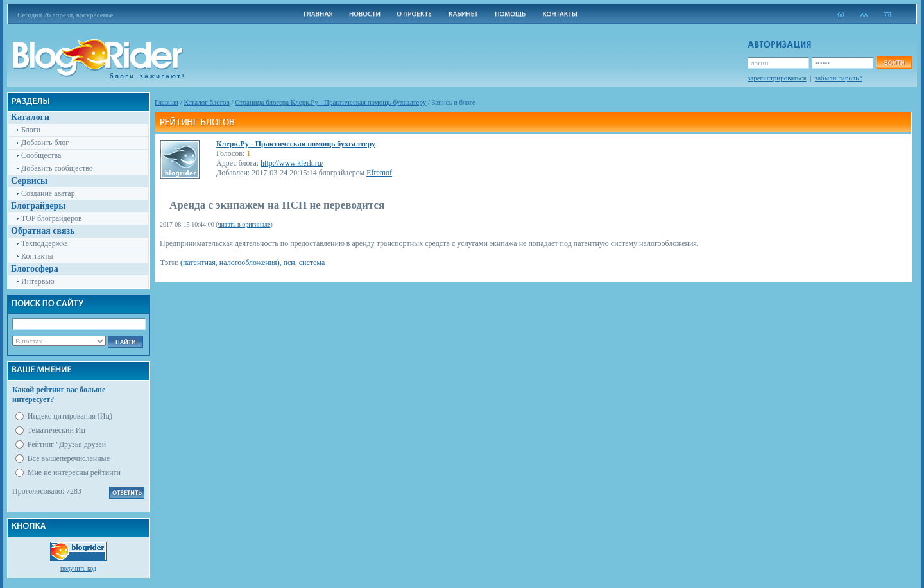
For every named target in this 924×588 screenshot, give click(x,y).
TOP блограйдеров (52, 218)
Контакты (37, 256)
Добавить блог (45, 143)
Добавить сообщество (57, 168)
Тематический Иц (56, 430)
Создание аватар (48, 193)
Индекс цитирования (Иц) (70, 416)
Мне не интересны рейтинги (74, 472)
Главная (167, 102)
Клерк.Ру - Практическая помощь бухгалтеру (296, 144)
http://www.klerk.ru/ (292, 163)
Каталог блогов (207, 102)
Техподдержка (45, 243)
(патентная (198, 263)
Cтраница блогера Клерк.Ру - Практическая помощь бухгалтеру (330, 102)
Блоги (31, 130)
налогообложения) (250, 263)
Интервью (38, 281)
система (312, 263)
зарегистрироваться (777, 78)
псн (289, 263)
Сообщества (41, 155)
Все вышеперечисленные (69, 458)
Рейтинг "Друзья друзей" (68, 444)
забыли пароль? (838, 78)
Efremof (379, 173)
